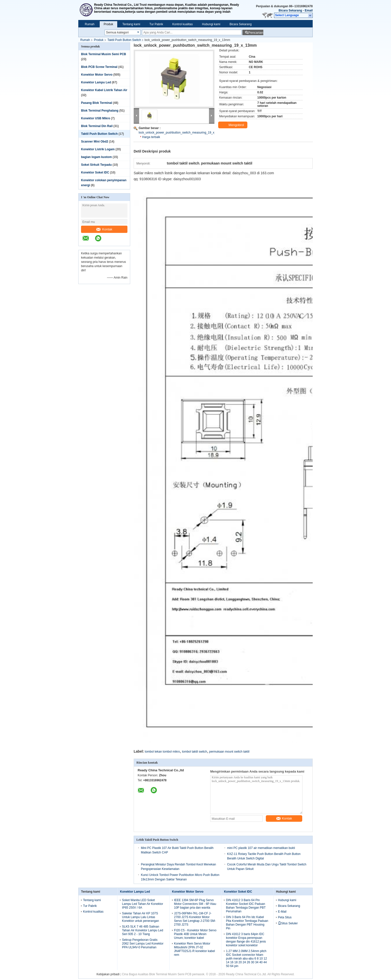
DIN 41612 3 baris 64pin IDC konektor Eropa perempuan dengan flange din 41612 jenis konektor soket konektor (246, 940)
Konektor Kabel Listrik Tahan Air (104, 90)
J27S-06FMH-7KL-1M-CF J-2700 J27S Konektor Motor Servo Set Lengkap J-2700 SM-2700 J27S (195, 919)
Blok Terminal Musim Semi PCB (104, 54)
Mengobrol (233, 125)
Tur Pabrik (156, 24)
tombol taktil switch (195, 752)
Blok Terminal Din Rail (97, 126)
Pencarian (256, 33)
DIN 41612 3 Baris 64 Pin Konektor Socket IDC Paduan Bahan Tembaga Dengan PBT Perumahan (246, 906)
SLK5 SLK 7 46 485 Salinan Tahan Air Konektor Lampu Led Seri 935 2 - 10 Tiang (143, 930)
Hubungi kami (211, 24)
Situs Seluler (288, 923)
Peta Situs (285, 917)
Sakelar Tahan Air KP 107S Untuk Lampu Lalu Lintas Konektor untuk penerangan (140, 917)
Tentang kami (131, 24)
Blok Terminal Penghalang (100, 111)
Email (309, 10)
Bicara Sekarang (290, 10)
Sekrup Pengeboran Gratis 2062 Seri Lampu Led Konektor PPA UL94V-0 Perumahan (143, 944)
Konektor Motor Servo (97, 75)
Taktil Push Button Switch (124, 40)
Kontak (104, 229)
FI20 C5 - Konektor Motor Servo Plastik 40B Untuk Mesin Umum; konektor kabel (195, 934)
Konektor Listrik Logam (98, 149)
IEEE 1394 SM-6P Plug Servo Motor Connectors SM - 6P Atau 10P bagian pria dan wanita (195, 904)
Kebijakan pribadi (108, 974)
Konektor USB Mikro (96, 118)
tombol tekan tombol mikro (162, 752)
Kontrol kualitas (183, 24)
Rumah (90, 24)
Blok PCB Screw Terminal (99, 67)
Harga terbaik (151, 137)
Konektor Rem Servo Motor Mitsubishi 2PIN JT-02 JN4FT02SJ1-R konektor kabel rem (195, 949)
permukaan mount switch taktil (229, 752)
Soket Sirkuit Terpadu (96, 165)
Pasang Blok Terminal (97, 103)
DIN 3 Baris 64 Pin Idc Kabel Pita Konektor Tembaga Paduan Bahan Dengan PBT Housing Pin (247, 923)
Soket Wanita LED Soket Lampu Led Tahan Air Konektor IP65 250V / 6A (143, 904)
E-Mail (282, 912)
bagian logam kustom (96, 157)
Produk (108, 24)
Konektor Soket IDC (95, 172)
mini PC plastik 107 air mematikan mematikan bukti (261, 848)
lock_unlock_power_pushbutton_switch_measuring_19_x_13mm (182, 133)
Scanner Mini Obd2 (95, 142)
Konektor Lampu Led (96, 82)
